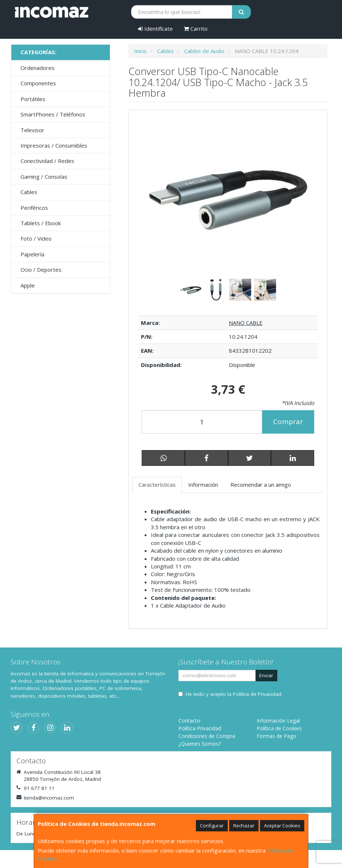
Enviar (266, 675)
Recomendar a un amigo (261, 485)
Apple (28, 285)
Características (157, 485)
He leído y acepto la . (234, 694)
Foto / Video (36, 238)
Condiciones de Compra (207, 736)
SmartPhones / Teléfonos (53, 114)
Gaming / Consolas (44, 177)
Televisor (32, 130)
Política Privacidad (200, 728)
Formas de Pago (276, 736)
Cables (29, 192)
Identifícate (155, 29)
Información (203, 485)
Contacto (189, 721)
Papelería (32, 254)
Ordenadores (38, 68)
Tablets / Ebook (41, 223)
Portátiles (33, 99)
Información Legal (278, 721)
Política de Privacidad (257, 694)
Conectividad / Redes (47, 161)
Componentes (38, 83)
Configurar (212, 826)
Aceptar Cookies (282, 826)
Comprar (288, 422)
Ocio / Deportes (41, 270)
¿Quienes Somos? (200, 744)
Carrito (196, 29)
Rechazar (244, 826)
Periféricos (34, 208)
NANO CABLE (246, 323)
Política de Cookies (279, 728)
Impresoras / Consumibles (54, 145)
